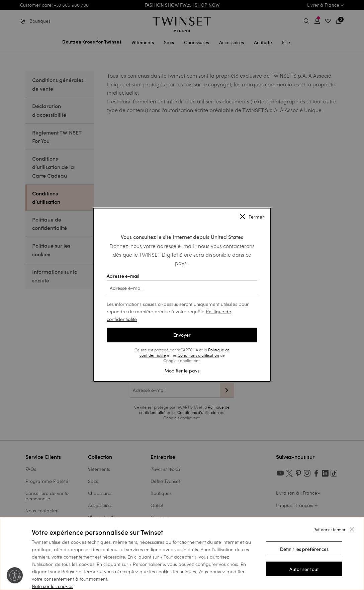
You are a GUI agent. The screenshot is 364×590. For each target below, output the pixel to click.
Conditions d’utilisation (198, 355)
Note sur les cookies (53, 586)
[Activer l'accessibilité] (15, 575)
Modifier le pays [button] (182, 371)
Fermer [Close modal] (252, 217)
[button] (304, 549)
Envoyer (182, 335)
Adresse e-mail (182, 284)
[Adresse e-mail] (182, 288)
